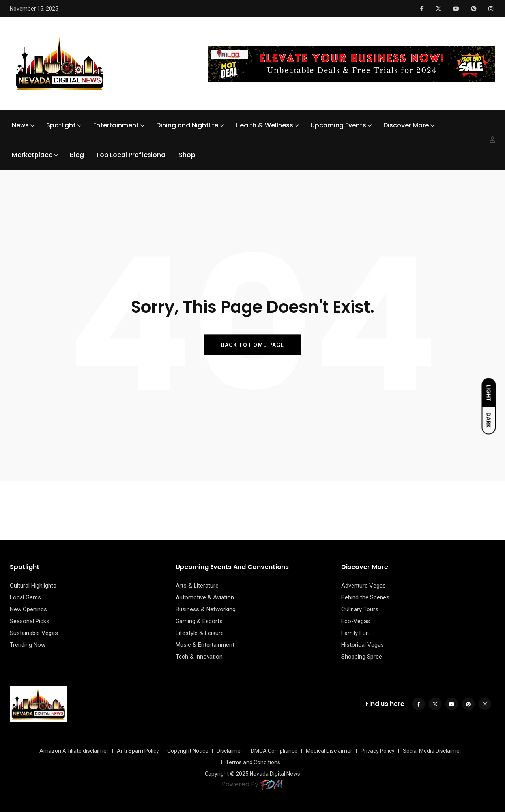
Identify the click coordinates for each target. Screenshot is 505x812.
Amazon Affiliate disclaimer (74, 751)
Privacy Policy (378, 751)
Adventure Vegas (364, 586)
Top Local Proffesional (131, 155)
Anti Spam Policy (138, 751)
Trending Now (28, 645)
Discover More (406, 125)
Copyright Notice (188, 751)
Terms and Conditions (253, 762)
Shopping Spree (362, 657)
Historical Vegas (363, 645)
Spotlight (61, 125)
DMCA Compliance (274, 751)
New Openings (28, 609)
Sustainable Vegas (34, 633)
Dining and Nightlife (187, 125)
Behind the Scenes (365, 597)
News (20, 125)
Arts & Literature (197, 586)
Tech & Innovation (199, 657)
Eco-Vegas (356, 621)
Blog (77, 155)
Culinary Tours (360, 609)
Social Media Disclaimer (432, 751)
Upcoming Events (338, 125)
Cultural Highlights (33, 586)
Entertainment (116, 125)
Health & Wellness (264, 125)
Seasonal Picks (30, 621)
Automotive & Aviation (205, 597)
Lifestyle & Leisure (200, 633)
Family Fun (355, 633)
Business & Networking (206, 609)
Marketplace (32, 155)
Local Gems (25, 597)
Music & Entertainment (205, 645)
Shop (187, 155)
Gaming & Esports (199, 621)
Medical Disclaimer (329, 751)
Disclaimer (230, 751)
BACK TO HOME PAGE (252, 345)
